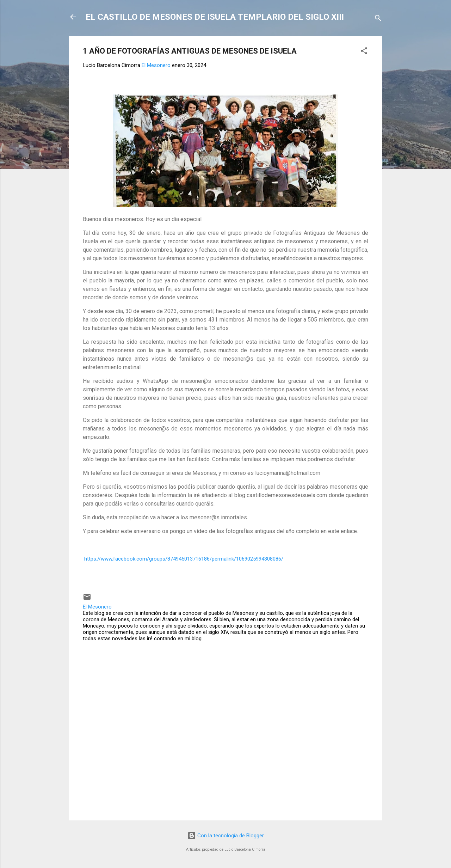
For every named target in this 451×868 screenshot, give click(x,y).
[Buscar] (378, 19)
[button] (364, 52)
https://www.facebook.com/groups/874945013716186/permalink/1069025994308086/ (184, 559)
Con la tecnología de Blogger (226, 836)
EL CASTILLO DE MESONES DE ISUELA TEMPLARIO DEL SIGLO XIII (215, 17)
